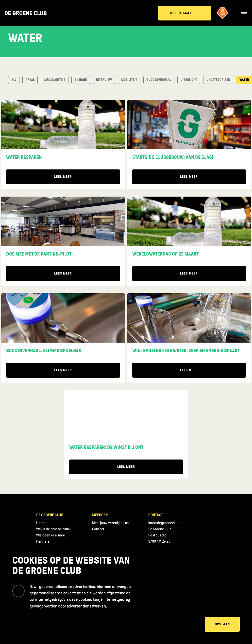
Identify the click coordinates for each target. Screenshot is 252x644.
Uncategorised (218, 80)
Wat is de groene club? (53, 529)
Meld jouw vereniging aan (111, 523)
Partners (43, 541)
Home (41, 523)
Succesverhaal (159, 80)
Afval (30, 80)
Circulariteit (55, 80)
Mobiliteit (129, 80)
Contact (98, 529)
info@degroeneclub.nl (165, 523)
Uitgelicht (189, 80)
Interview (104, 80)
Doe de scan (181, 13)
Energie (81, 80)
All (14, 80)
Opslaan (222, 624)
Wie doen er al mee (51, 535)
